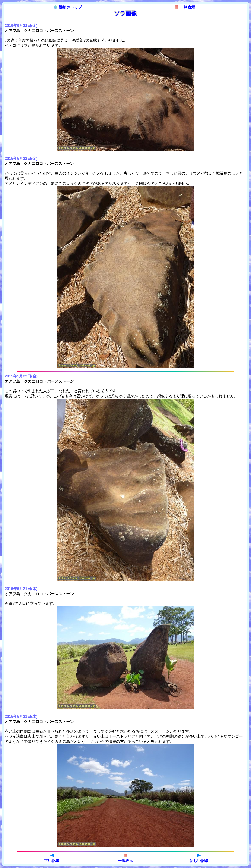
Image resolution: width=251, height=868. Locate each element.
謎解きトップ (68, 7)
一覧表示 (185, 7)
